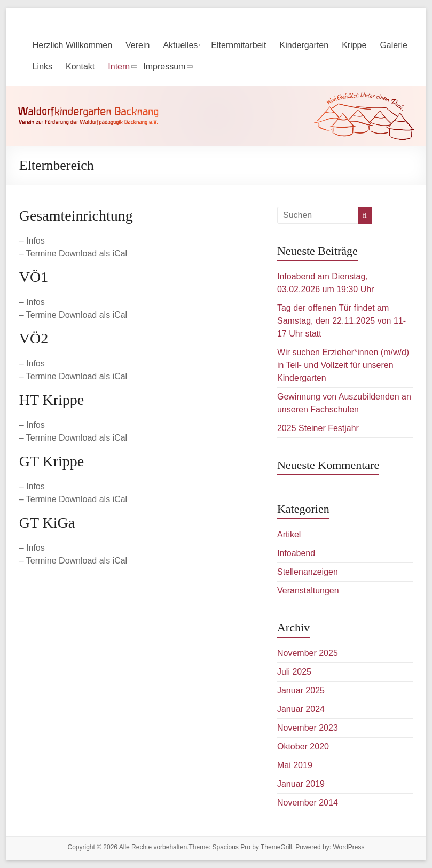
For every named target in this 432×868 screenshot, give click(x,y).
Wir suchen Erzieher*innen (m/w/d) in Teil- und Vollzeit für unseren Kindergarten (343, 365)
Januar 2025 (301, 690)
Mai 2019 (295, 765)
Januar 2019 (301, 784)
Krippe (354, 45)
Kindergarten (304, 45)
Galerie (394, 45)
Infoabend (296, 553)
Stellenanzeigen (308, 572)
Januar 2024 (301, 709)
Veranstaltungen (308, 591)
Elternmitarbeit (238, 45)
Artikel (289, 534)
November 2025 (308, 653)
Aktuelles (180, 45)
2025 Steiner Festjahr (318, 428)
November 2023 (308, 728)
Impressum (164, 67)
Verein (138, 45)
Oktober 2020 (303, 746)
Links (42, 67)
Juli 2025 (294, 672)
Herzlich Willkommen (72, 45)
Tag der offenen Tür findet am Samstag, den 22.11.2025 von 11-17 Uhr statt (341, 321)
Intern (119, 67)
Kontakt (80, 67)
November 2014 (308, 803)
